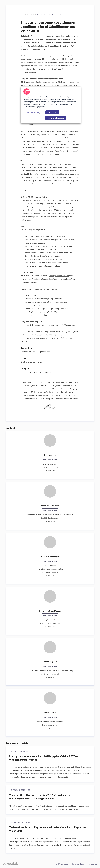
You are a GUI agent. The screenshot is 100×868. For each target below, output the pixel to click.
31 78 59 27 (50, 728)
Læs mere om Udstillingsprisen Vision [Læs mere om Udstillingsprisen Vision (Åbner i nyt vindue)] (35, 352)
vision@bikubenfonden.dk (59, 276)
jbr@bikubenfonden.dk (50, 518)
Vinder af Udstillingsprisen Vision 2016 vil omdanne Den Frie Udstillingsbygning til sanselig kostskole (43, 797)
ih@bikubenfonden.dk (50, 467)
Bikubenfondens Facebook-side (63, 184)
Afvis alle (52, 112)
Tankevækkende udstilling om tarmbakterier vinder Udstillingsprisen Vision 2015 (48, 829)
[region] (51, 105)
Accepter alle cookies (56, 118)
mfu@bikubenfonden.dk (50, 725)
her (26, 328)
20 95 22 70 (50, 575)
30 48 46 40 (50, 677)
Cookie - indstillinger (32, 112)
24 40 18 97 (50, 521)
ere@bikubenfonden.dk (50, 674)
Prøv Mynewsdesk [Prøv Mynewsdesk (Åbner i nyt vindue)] (61, 864)
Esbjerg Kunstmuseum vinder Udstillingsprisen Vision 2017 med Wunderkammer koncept (45, 758)
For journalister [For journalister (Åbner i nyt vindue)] (78, 864)
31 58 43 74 (50, 626)
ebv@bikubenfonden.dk (50, 572)
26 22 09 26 (50, 470)
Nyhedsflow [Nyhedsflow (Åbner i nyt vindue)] (93, 864)
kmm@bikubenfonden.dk (50, 623)
